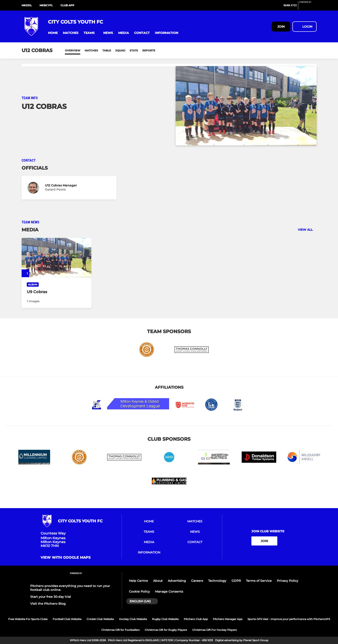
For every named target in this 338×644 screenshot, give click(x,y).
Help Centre (138, 581)
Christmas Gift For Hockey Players (214, 630)
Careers (197, 581)
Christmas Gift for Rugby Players (166, 630)
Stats (134, 50)
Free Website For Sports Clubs (28, 619)
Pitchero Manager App (228, 619)
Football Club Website (67, 619)
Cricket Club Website (100, 619)
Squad (120, 50)
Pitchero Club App (196, 619)
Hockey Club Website (133, 619)
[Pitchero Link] (308, 7)
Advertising (177, 581)
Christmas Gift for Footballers (120, 630)
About (158, 581)
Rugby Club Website (165, 619)
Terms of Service (259, 581)
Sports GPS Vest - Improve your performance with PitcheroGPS (289, 619)
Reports (149, 50)
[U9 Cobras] (57, 258)
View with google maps (66, 558)
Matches (91, 50)
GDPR (236, 581)
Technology (217, 581)
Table (107, 50)
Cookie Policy (139, 592)
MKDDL (27, 5)
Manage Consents (169, 592)
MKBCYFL (46, 5)
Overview (73, 50)
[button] (53, 33)
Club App (67, 5)
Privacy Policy (288, 581)
